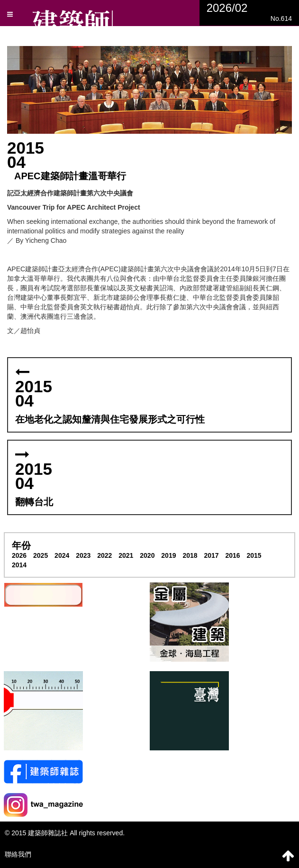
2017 (211, 555)
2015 (254, 555)
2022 (104, 555)
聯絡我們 (18, 854)
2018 (190, 555)
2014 (19, 565)
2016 (232, 555)
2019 (168, 555)
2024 (62, 555)
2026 (19, 555)
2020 (147, 555)
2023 (83, 555)
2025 (41, 555)
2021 (126, 555)
